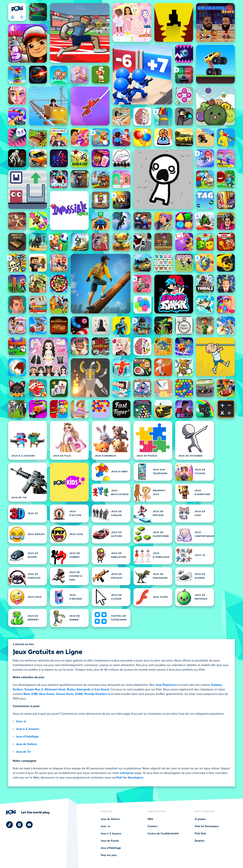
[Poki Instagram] (19, 825)
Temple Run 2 (34, 689)
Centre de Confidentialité (163, 834)
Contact (153, 826)
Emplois (200, 841)
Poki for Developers (130, 778)
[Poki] (17, 9)
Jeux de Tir (23, 752)
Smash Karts (65, 694)
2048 (79, 694)
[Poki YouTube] (29, 825)
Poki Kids (200, 834)
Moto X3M (30, 694)
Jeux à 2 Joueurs (27, 729)
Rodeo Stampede (79, 689)
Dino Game (47, 694)
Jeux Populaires (166, 685)
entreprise (127, 773)
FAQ (150, 819)
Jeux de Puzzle (110, 841)
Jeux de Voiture (26, 744)
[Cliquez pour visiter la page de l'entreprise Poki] (28, 812)
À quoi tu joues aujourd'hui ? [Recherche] (22, 17)
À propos (200, 819)
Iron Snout (102, 689)
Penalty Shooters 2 (97, 694)
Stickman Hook (55, 689)
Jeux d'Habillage (27, 737)
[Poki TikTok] (9, 825)
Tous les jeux (109, 855)
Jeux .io (21, 721)
